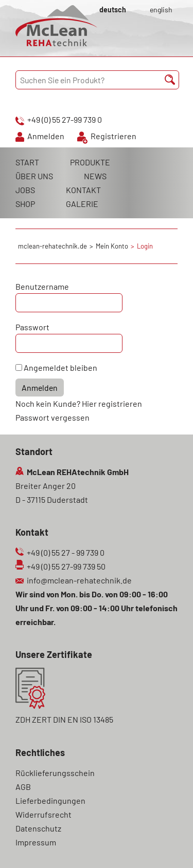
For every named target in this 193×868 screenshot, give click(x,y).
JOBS (25, 190)
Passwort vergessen (52, 417)
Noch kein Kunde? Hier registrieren (79, 403)
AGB (23, 787)
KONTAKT (83, 190)
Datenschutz (38, 828)
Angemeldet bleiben (60, 367)
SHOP (25, 204)
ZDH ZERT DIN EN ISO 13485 (64, 719)
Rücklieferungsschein (55, 773)
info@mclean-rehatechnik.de (79, 580)
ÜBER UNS (34, 176)
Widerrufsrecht (43, 814)
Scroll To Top (167, 846)
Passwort (32, 327)
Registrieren (113, 136)
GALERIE (82, 204)
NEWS (95, 176)
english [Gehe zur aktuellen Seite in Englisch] (161, 10)
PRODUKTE (90, 162)
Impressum (36, 842)
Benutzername (42, 286)
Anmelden (46, 136)
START (27, 162)
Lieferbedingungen (50, 800)
